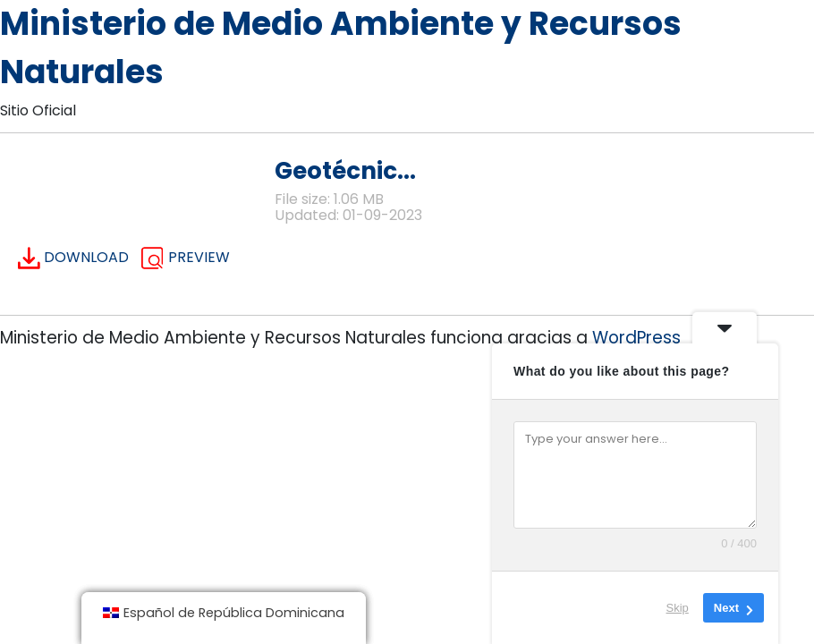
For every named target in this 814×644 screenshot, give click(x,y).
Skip (678, 608)
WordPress (636, 338)
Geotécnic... (345, 170)
